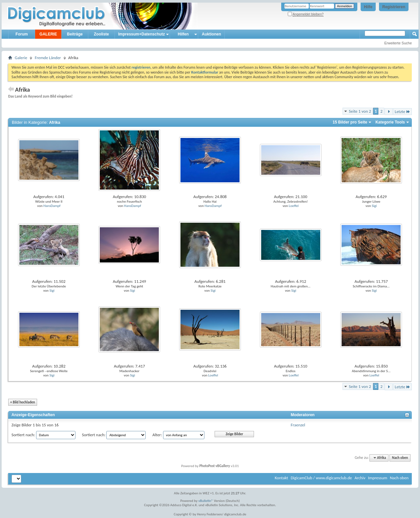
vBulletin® (206, 501)
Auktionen (211, 34)
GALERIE (48, 34)
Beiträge (75, 34)
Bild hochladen (23, 402)
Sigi (374, 206)
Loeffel (294, 206)
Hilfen (183, 34)
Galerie (21, 58)
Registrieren (394, 7)
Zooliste (101, 34)
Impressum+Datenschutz (141, 34)
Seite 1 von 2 (360, 111)
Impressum (378, 478)
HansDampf (52, 206)
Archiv (360, 478)
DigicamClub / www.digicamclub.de (321, 478)
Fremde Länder (48, 58)
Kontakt (281, 478)
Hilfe (368, 7)
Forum (21, 34)
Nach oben (400, 458)
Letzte (402, 112)
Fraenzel (298, 425)
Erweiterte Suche (398, 43)
